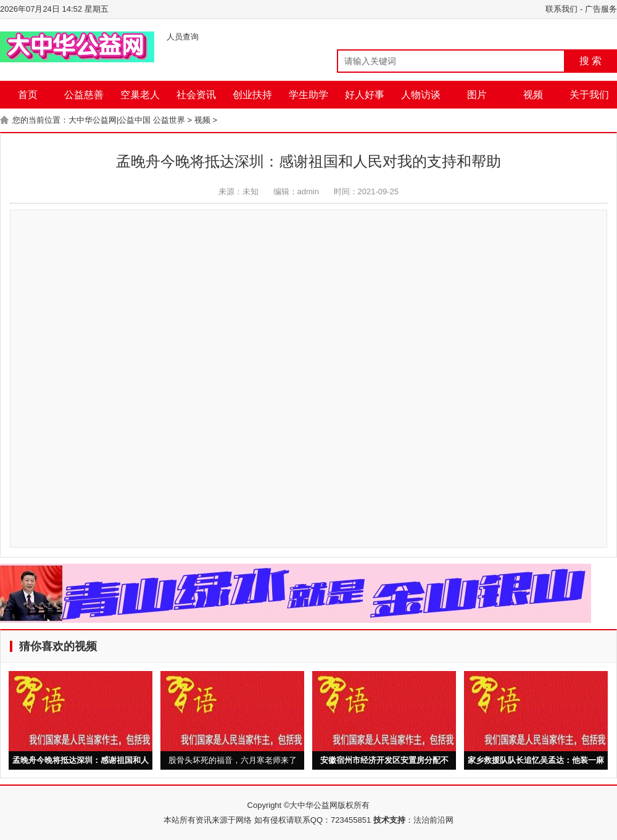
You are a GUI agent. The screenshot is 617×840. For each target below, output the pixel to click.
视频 (533, 95)
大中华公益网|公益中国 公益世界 (127, 120)
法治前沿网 (433, 820)
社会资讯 (196, 95)
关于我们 (589, 95)
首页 (28, 95)
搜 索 (590, 61)
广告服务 (601, 9)
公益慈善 (84, 95)
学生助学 (308, 95)
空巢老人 (140, 95)
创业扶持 (252, 95)
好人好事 (365, 95)
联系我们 (561, 9)
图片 (477, 95)
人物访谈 (421, 95)
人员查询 (183, 37)
